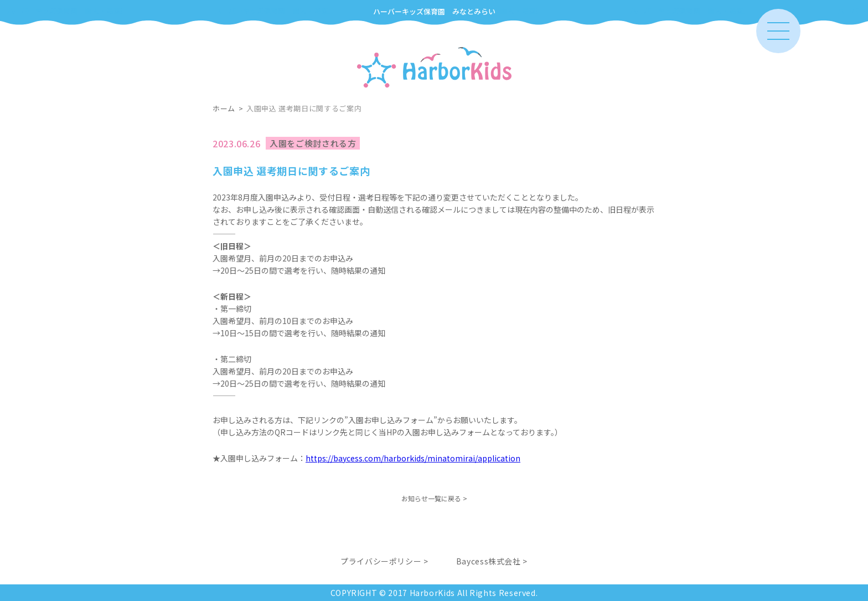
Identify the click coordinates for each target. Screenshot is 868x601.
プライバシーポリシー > (384, 561)
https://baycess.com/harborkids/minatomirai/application (413, 458)
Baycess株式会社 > (492, 561)
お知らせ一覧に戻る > (434, 498)
